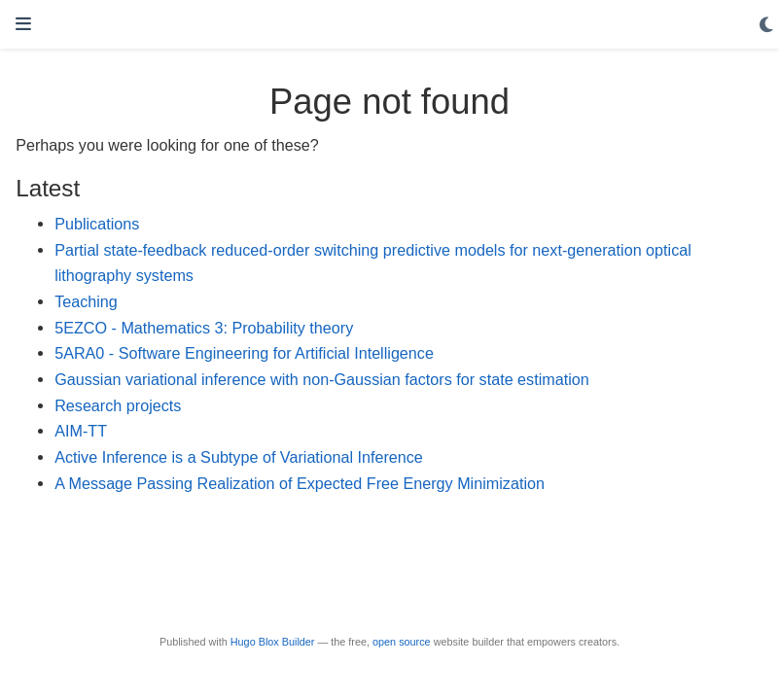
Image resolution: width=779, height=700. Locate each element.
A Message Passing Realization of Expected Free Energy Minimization (300, 483)
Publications (97, 224)
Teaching (86, 301)
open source (402, 642)
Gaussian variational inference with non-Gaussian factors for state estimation (322, 379)
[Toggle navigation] (23, 24)
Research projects (118, 405)
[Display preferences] (766, 25)
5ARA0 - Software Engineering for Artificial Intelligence (244, 353)
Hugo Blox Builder (273, 642)
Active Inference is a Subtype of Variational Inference (239, 457)
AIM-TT (81, 431)
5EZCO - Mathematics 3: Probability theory (204, 328)
